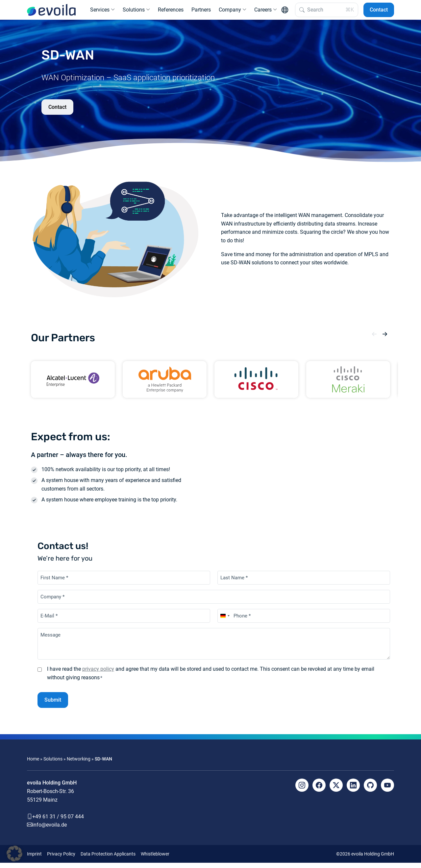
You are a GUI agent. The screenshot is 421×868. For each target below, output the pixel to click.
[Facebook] (319, 790)
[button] (374, 340)
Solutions (53, 764)
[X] (336, 790)
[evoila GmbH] (51, 12)
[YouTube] (387, 790)
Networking (79, 764)
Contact (379, 12)
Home (33, 764)
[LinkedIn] (353, 790)
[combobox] (225, 621)
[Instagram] (302, 790)
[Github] (370, 790)
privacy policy (98, 674)
